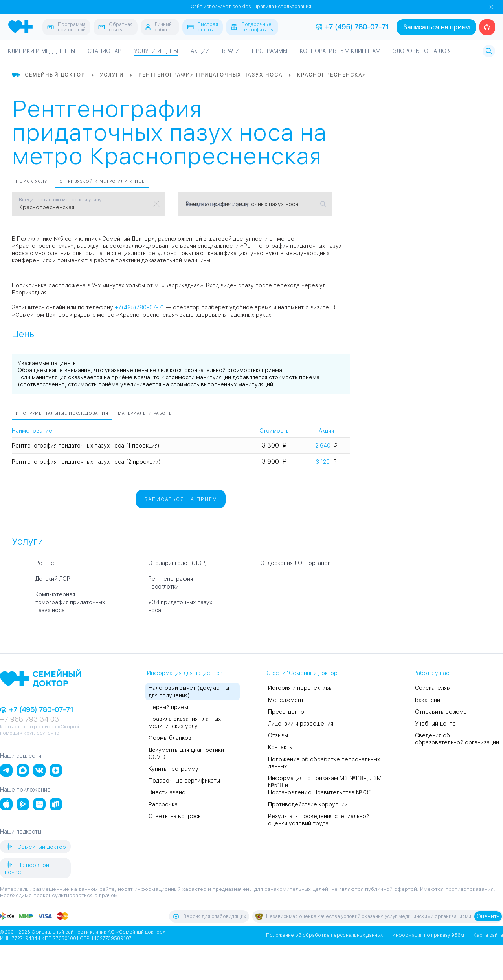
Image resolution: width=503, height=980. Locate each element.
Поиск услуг (33, 181)
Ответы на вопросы (175, 816)
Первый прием (168, 707)
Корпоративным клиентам (340, 51)
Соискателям (433, 688)
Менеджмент (286, 700)
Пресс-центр (286, 712)
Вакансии (428, 700)
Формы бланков (170, 738)
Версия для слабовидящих (209, 916)
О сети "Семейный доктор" (303, 673)
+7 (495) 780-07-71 (352, 27)
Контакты (280, 747)
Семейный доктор (35, 847)
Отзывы (278, 735)
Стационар (105, 51)
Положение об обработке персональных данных (324, 935)
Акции (200, 51)
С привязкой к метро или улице (102, 181)
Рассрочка (163, 804)
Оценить (488, 916)
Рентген (46, 563)
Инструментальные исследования (62, 413)
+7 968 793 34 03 (29, 719)
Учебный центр (435, 724)
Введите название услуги (220, 204)
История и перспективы (300, 688)
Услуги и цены (156, 51)
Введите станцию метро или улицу (60, 200)
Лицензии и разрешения (301, 724)
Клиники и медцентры (41, 51)
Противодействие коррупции (308, 804)
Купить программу (173, 769)
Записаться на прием (436, 27)
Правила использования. (283, 7)
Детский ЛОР (53, 579)
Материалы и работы (145, 413)
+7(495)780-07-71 (140, 307)
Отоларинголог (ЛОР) (178, 563)
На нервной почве (27, 868)
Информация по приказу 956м (428, 935)
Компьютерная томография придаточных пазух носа (70, 602)
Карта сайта (488, 935)
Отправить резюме (441, 712)
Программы (270, 51)
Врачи (231, 51)
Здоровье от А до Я (422, 51)
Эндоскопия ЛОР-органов (296, 563)
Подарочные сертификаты (184, 781)
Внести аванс (167, 792)
